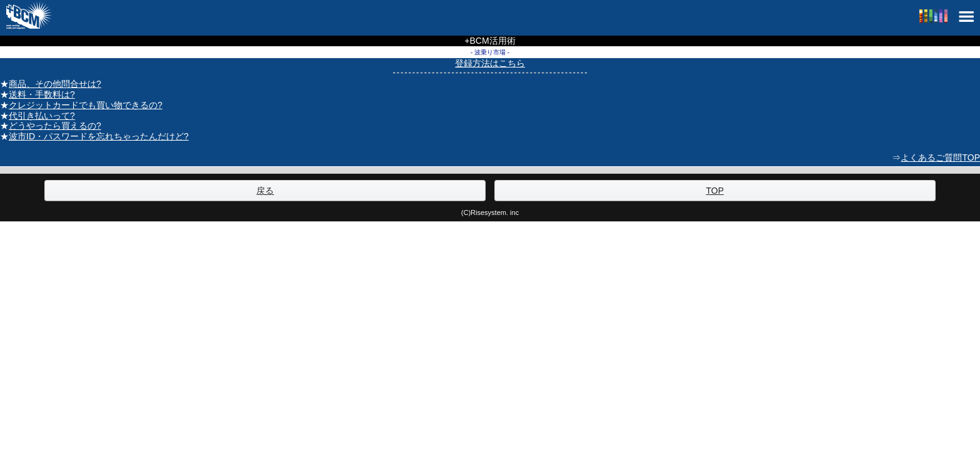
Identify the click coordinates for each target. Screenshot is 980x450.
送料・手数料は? (42, 94)
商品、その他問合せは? (55, 84)
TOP (715, 191)
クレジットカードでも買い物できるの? (86, 105)
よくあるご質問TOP (940, 157)
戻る (265, 191)
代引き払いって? (42, 116)
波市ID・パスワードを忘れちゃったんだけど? (99, 136)
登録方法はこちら (490, 63)
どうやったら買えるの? (55, 126)
